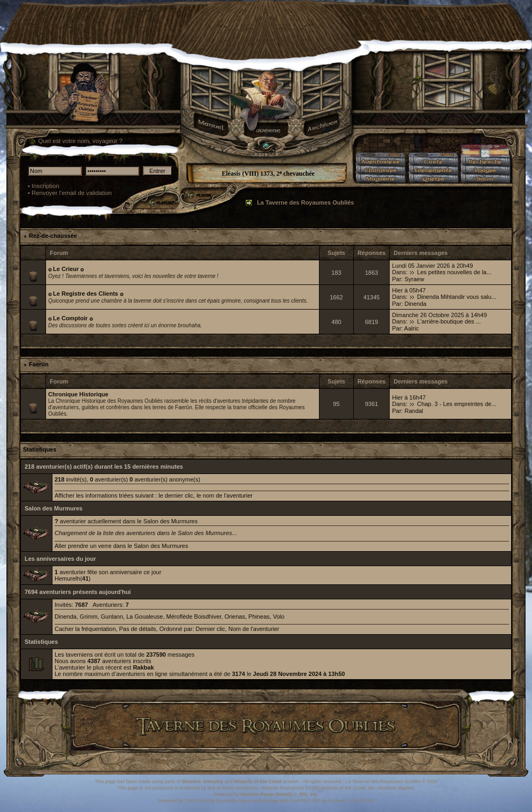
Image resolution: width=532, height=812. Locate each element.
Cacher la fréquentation (85, 629)
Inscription (45, 186)
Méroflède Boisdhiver (194, 616)
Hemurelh (67, 578)
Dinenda (416, 304)
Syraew (415, 279)
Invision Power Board (265, 794)
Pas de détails (137, 629)
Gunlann (112, 616)
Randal (414, 411)
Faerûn (39, 364)
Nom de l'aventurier (254, 629)
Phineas (259, 616)
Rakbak (143, 667)
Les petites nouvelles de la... (454, 272)
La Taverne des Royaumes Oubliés (305, 202)
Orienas (235, 616)
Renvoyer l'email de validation (72, 193)
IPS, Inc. (309, 794)
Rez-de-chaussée (53, 236)
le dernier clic (176, 495)
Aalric (412, 328)
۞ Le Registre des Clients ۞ (86, 294)
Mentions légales (396, 788)
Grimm (89, 616)
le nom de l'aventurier (225, 495)
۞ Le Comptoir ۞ (70, 318)
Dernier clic (211, 629)
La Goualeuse (145, 616)
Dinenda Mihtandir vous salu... (457, 297)
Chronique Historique (78, 394)
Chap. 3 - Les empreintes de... (457, 404)
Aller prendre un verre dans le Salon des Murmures (121, 546)
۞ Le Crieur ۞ (66, 269)
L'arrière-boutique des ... (449, 321)
